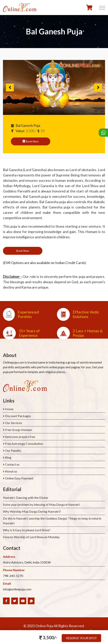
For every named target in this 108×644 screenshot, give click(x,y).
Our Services (13, 423)
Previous (10, 87)
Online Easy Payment (19, 478)
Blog (8, 457)
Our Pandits (13, 450)
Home (9, 409)
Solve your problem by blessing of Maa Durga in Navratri (41, 504)
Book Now (30, 141)
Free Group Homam (18, 430)
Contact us (12, 464)
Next (98, 87)
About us (11, 471)
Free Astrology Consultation (24, 444)
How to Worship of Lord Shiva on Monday (31, 537)
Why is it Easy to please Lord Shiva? (27, 530)
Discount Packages (18, 416)
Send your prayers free (20, 437)
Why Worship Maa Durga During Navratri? (32, 511)
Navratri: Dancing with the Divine (25, 498)
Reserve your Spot (81, 638)
